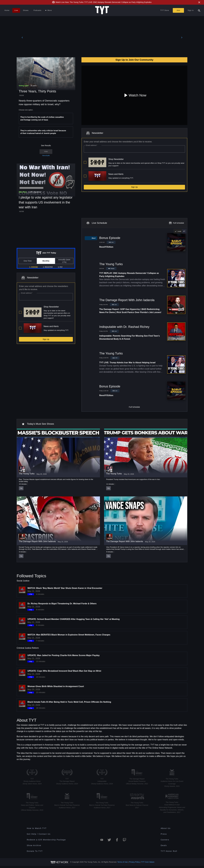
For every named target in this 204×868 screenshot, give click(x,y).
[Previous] (22, 38)
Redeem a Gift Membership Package (46, 840)
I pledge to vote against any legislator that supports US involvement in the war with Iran (46, 202)
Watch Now (134, 95)
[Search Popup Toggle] (199, 10)
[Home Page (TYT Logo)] (102, 10)
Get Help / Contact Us (39, 834)
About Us (166, 828)
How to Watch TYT (37, 828)
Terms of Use (122, 862)
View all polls (46, 156)
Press (164, 834)
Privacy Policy (134, 862)
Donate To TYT (35, 851)
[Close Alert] (199, 2)
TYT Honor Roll (169, 851)
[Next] (182, 38)
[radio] (178, 231)
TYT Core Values (148, 862)
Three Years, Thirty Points (37, 91)
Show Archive (34, 845)
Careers (165, 840)
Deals (164, 845)
